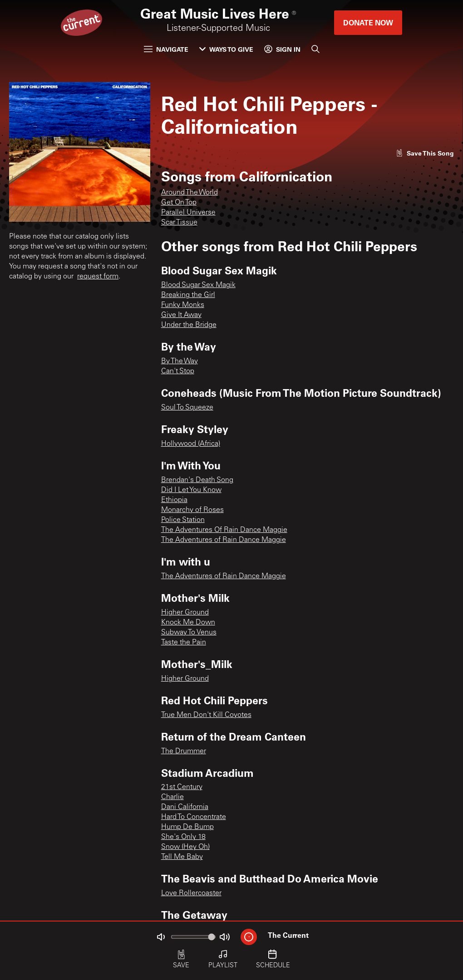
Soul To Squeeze (187, 408)
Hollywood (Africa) (191, 444)
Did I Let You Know (191, 490)
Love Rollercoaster (191, 893)
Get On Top (179, 203)
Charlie (172, 797)
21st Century (182, 787)
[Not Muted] (161, 937)
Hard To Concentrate (194, 817)
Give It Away (181, 315)
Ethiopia (174, 500)
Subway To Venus (189, 633)
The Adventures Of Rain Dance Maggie (224, 530)
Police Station (183, 520)
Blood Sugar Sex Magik (198, 285)
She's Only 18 (183, 837)
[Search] (315, 49)
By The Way (180, 361)
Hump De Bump (187, 827)
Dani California (185, 807)
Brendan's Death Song (197, 480)
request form (98, 277)
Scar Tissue (179, 223)
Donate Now (368, 22)
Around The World (190, 193)
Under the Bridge (189, 325)
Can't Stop (178, 371)
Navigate (166, 49)
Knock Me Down (188, 623)
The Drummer (184, 751)
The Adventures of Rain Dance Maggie (224, 540)
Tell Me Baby (182, 857)
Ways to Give (226, 49)
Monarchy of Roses (192, 510)
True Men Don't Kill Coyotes (206, 715)
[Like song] (425, 153)
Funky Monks (183, 305)
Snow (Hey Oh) (185, 847)
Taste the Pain (184, 643)
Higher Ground (185, 613)
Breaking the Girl (188, 295)
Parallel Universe (188, 213)
